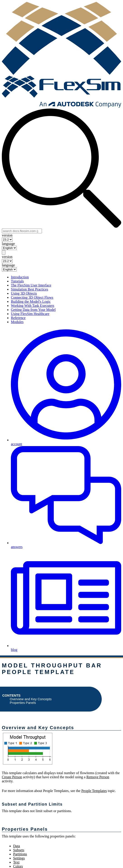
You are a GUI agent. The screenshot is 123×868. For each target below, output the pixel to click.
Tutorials (17, 281)
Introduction (20, 277)
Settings (19, 858)
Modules (17, 322)
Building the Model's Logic (31, 302)
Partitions (20, 854)
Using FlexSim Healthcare (30, 314)
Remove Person (98, 777)
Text (16, 862)
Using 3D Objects (24, 293)
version (7, 235)
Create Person (12, 777)
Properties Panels (23, 703)
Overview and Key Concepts (31, 699)
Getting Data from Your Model (33, 310)
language (8, 244)
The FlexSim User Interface (31, 285)
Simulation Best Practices (29, 289)
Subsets (19, 850)
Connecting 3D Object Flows (32, 297)
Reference (18, 318)
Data (17, 846)
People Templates (94, 791)
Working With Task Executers (33, 306)
